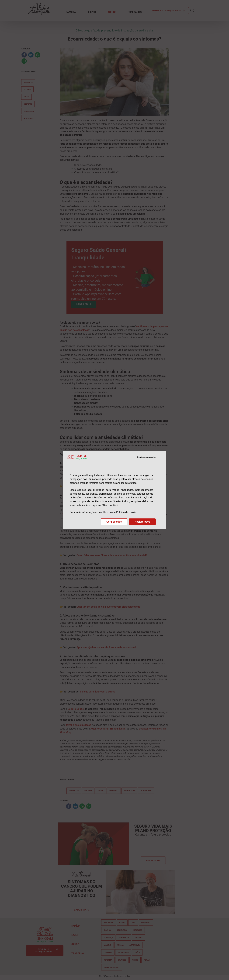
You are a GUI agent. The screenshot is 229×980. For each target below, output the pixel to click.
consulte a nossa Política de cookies (117, 512)
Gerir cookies (114, 522)
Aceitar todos (142, 522)
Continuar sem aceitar (146, 457)
